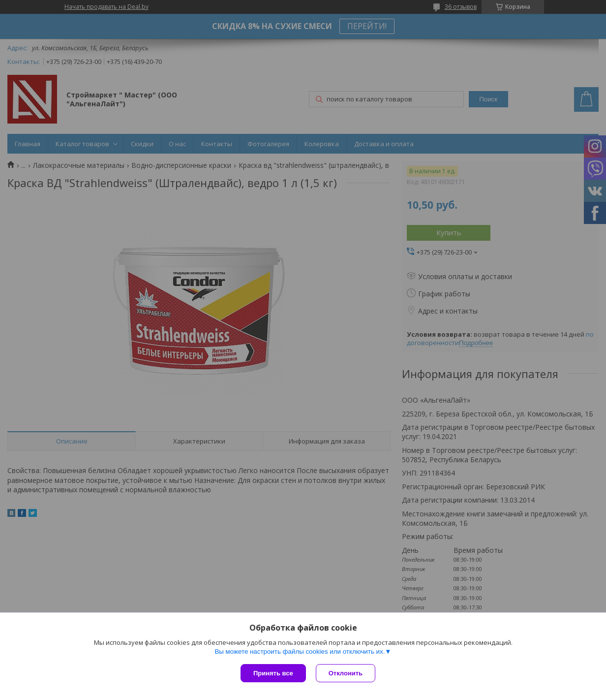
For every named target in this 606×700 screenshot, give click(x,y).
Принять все (273, 673)
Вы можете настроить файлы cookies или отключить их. (300, 652)
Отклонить (346, 673)
